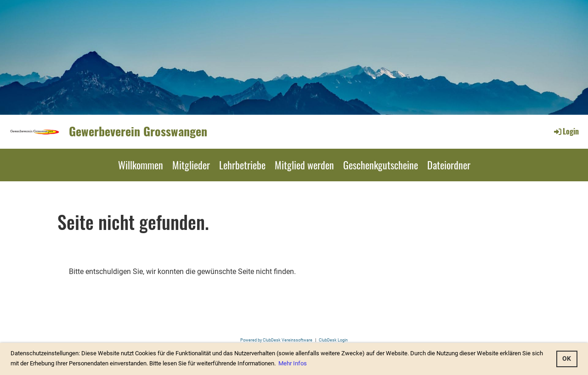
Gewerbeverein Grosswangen (138, 131)
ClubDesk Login (333, 340)
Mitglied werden (304, 165)
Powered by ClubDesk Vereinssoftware (276, 340)
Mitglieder (191, 165)
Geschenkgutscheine (381, 165)
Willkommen (141, 165)
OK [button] (567, 359)
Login (566, 131)
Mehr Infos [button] (293, 363)
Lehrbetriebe (242, 165)
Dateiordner (449, 165)
